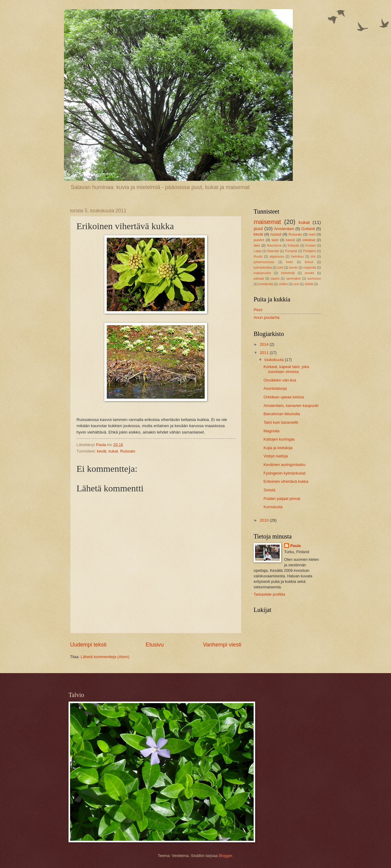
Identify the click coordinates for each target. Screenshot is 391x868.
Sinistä (269, 490)
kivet (290, 262)
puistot (259, 240)
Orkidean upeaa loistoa (284, 397)
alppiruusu (277, 257)
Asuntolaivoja (275, 388)
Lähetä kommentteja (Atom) (105, 657)
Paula (296, 546)
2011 (265, 353)
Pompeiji (291, 251)
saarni (275, 279)
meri (312, 234)
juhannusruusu (264, 262)
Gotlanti (308, 229)
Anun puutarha (266, 317)
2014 (265, 344)
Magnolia (271, 431)
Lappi (257, 251)
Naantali (273, 251)
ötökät (309, 284)
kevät (102, 451)
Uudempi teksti (88, 645)
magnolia (310, 268)
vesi (296, 284)
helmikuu (298, 257)
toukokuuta (275, 360)
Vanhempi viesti (222, 645)
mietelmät (288, 273)
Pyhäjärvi (309, 251)
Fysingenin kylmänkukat (284, 473)
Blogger (225, 856)
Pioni (258, 310)
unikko (283, 284)
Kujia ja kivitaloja (278, 448)
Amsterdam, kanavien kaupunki (291, 406)
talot (275, 240)
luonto (293, 268)
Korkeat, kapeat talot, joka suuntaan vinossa (286, 369)
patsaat (259, 279)
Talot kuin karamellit (281, 422)
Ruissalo (128, 451)
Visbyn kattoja (276, 456)
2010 (265, 520)
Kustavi (311, 246)
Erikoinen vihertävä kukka (286, 481)
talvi (257, 245)
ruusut (276, 234)
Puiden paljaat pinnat (282, 499)
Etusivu (155, 645)
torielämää (266, 284)
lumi (280, 268)
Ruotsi (258, 257)
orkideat (309, 240)
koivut (309, 262)
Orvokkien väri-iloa (280, 380)
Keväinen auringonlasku (284, 465)
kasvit (290, 240)
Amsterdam (284, 229)
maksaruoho (262, 273)
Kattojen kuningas (279, 439)
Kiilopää (294, 246)
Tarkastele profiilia (269, 594)
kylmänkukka (263, 268)
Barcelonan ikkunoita (282, 414)
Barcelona (274, 246)
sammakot (293, 279)
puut (258, 228)
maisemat (267, 222)
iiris (313, 257)
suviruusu (314, 279)
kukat (113, 451)
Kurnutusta (273, 507)
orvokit (309, 273)
